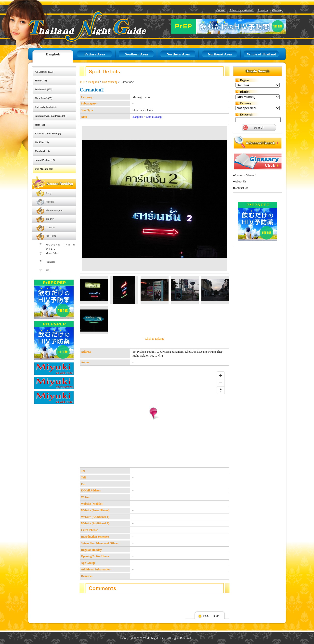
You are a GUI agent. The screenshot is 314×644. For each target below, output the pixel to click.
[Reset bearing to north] (221, 390)
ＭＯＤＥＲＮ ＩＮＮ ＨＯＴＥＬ (60, 246)
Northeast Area (220, 54)
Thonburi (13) (42, 151)
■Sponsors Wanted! (245, 175)
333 (47, 270)
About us (263, 10)
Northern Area (178, 54)
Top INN (50, 219)
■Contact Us (241, 188)
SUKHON (51, 236)
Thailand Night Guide (76, 26)
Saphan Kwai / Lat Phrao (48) (51, 116)
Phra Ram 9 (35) (44, 98)
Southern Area (136, 54)
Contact (221, 10)
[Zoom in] (221, 375)
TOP (82, 82)
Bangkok (53, 54)
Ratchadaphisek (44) (46, 107)
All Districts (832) (44, 72)
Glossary (277, 10)
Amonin (50, 202)
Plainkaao (50, 262)
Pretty (49, 193)
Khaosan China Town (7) (48, 134)
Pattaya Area (95, 54)
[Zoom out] (221, 383)
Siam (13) (40, 125)
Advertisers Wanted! (241, 10)
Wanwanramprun (54, 210)
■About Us (240, 181)
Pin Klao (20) (42, 142)
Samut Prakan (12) (45, 160)
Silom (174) (41, 81)
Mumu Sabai (52, 253)
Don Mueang (110, 82)
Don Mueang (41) (44, 169)
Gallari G (50, 227)
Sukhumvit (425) (44, 89)
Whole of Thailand (262, 54)
